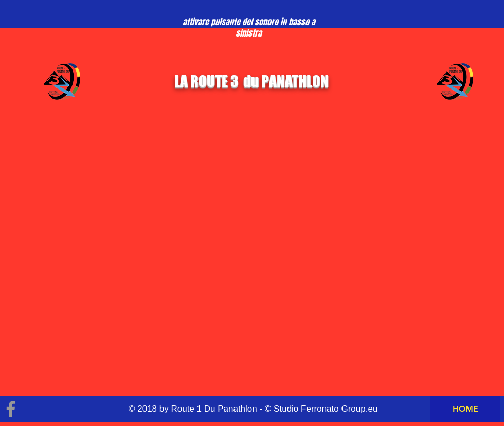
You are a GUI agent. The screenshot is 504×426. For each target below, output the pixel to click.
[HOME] (465, 409)
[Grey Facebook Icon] (11, 409)
